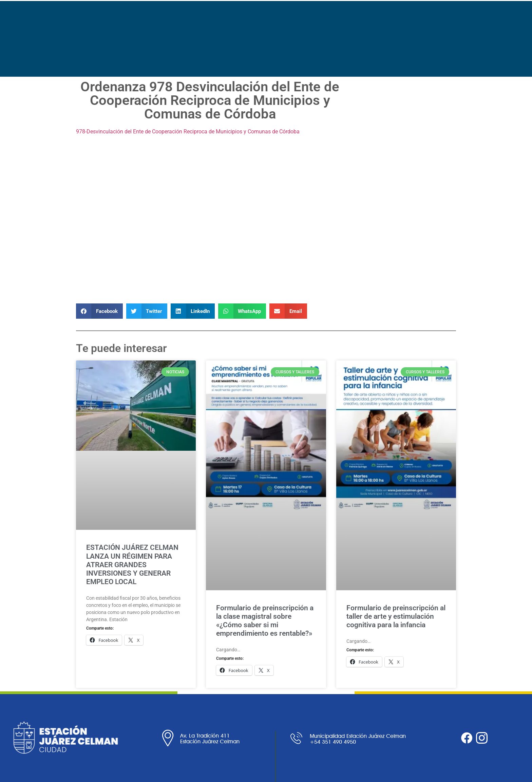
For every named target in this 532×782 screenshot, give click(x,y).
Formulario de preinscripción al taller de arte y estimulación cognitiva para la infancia (396, 616)
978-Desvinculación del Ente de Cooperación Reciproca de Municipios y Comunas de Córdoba (188, 132)
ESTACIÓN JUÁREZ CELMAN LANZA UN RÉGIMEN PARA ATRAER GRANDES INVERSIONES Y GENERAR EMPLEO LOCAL (132, 565)
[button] (99, 311)
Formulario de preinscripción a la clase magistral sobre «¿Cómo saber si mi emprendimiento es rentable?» (265, 621)
